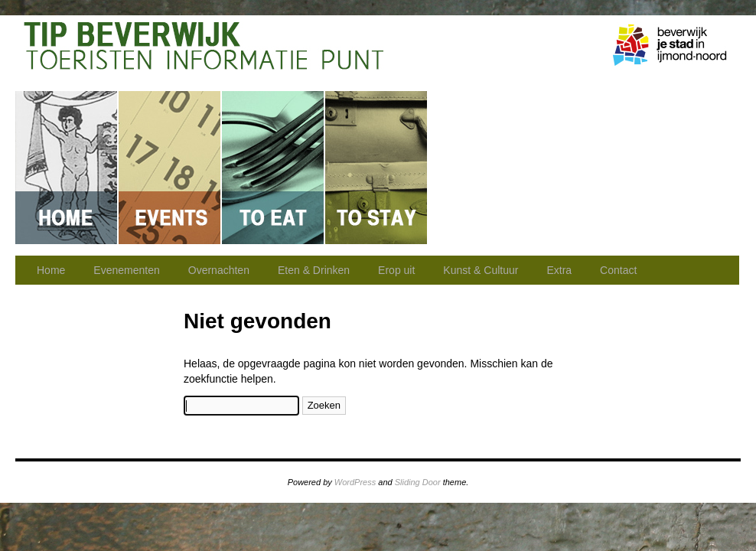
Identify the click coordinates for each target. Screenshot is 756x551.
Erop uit (480, 168)
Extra (559, 270)
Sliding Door (418, 482)
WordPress (355, 482)
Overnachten (377, 168)
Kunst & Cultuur (583, 168)
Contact (686, 168)
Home (67, 168)
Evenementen (170, 168)
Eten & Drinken (274, 168)
